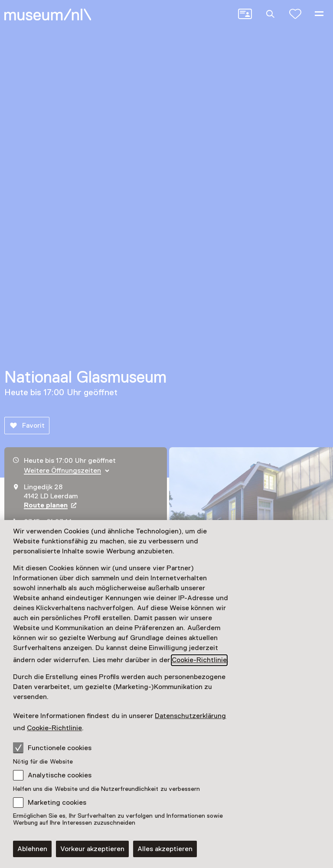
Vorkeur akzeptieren (92, 849)
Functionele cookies (52, 748)
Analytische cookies (60, 775)
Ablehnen (32, 849)
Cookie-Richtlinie (199, 660)
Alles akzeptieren (165, 849)
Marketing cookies (57, 803)
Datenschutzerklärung (190, 716)
